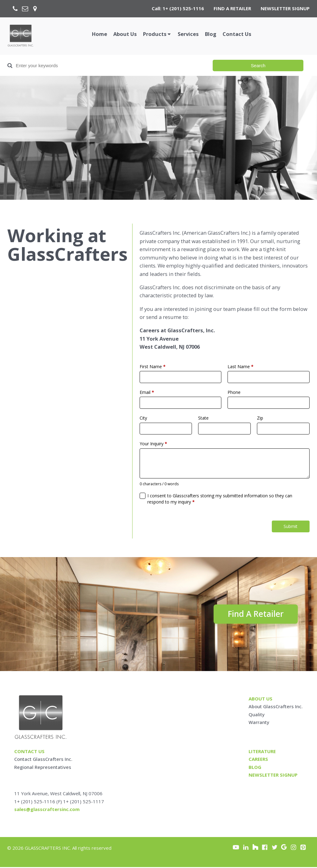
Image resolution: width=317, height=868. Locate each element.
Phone (234, 392)
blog (255, 768)
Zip (260, 418)
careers (258, 760)
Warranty (259, 723)
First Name (153, 366)
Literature (262, 752)
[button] (157, 34)
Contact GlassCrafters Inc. (43, 760)
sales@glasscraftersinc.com (47, 810)
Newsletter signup (273, 776)
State (203, 418)
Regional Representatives (43, 768)
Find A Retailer (254, 614)
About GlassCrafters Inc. (276, 707)
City (143, 418)
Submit (291, 526)
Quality (257, 715)
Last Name (241, 366)
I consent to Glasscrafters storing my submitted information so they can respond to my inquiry (220, 499)
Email (147, 392)
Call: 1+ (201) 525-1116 (178, 8)
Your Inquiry (153, 444)
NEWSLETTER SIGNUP (285, 8)
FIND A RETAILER (232, 8)
